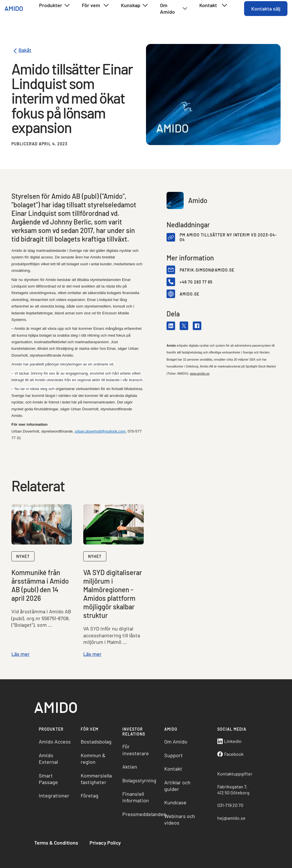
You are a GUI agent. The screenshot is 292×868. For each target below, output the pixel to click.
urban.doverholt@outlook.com (100, 431)
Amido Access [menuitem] (55, 742)
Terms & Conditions (56, 843)
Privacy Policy (105, 843)
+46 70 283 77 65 (196, 282)
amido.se (189, 294)
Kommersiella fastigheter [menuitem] (96, 779)
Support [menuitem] (174, 755)
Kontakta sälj (266, 9)
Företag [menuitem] (90, 795)
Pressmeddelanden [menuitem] (141, 814)
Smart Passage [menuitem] (48, 779)
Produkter (55, 5)
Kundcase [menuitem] (175, 802)
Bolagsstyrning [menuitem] (139, 780)
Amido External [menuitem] (48, 759)
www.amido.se (200, 373)
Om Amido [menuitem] (176, 742)
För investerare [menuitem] (136, 750)
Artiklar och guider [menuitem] (177, 786)
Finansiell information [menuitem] (136, 797)
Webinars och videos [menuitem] (180, 819)
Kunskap (135, 5)
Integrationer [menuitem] (54, 795)
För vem (96, 5)
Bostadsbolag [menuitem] (96, 742)
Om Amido (174, 8)
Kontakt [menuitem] (173, 769)
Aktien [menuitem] (130, 767)
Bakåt (21, 51)
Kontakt (214, 5)
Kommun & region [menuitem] (93, 759)
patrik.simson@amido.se (207, 270)
